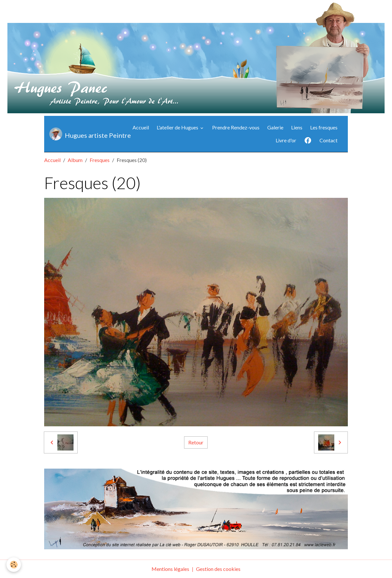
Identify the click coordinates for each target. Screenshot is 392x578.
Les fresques (324, 127)
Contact (328, 140)
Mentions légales (170, 569)
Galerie (275, 127)
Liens (297, 127)
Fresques (100, 160)
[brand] (84, 134)
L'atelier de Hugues (178, 127)
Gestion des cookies (218, 569)
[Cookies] (14, 565)
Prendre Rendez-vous (236, 127)
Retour (196, 442)
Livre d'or (286, 140)
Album (75, 160)
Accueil (141, 127)
